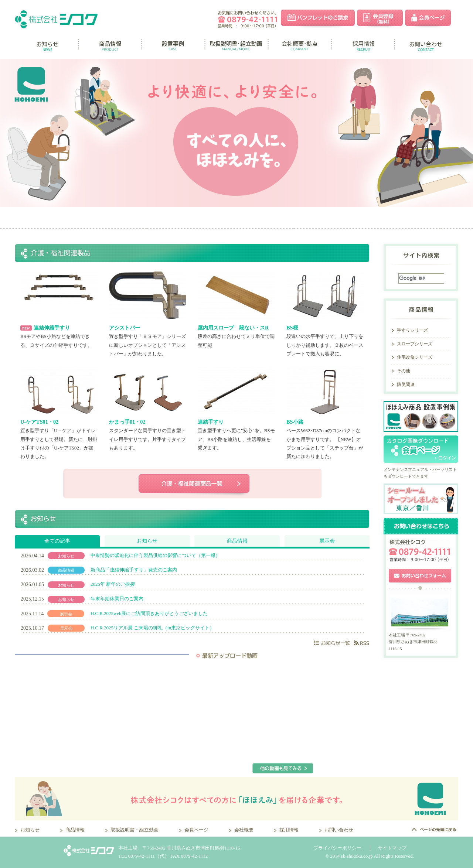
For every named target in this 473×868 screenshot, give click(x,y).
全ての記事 (57, 541)
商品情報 (237, 541)
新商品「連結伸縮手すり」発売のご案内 (134, 570)
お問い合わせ (339, 830)
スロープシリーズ (415, 344)
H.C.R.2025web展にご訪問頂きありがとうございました (149, 614)
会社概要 (244, 830)
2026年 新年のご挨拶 (113, 584)
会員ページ (196, 830)
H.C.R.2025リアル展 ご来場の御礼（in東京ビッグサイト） (152, 628)
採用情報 (289, 830)
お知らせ (147, 541)
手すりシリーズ (412, 330)
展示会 (327, 541)
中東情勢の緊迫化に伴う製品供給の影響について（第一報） (155, 556)
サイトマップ (392, 848)
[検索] (412, 278)
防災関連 (406, 385)
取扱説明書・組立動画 (135, 830)
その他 (404, 371)
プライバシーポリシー (337, 848)
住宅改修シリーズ (415, 357)
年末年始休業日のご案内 (117, 599)
